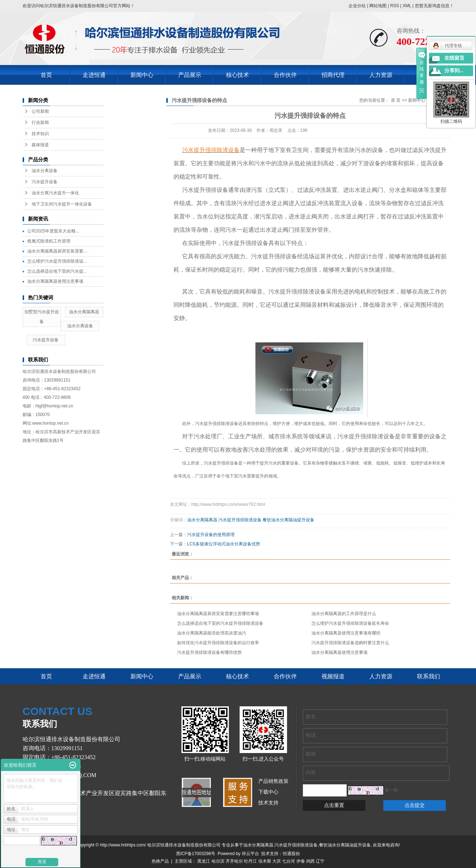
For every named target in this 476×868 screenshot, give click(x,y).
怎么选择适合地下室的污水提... (57, 271)
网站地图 (378, 6)
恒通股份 (291, 854)
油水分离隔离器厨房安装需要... (57, 251)
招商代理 (333, 75)
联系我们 (429, 676)
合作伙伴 (285, 75)
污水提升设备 (45, 182)
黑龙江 (204, 861)
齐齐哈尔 (234, 861)
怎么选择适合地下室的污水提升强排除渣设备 (220, 623)
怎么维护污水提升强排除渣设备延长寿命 (350, 623)
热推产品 (160, 861)
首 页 (396, 100)
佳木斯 (265, 861)
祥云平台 (250, 854)
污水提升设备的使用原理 (211, 535)
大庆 (277, 861)
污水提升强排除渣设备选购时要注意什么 (350, 643)
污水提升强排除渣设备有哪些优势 (209, 652)
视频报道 (333, 676)
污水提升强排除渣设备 (240, 520)
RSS (395, 6)
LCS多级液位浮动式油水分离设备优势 (224, 544)
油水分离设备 (45, 171)
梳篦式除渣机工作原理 (49, 241)
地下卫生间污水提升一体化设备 (62, 204)
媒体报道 (40, 145)
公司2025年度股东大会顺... (53, 231)
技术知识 (40, 134)
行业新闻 (40, 123)
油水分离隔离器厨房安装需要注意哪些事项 (218, 614)
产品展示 (190, 75)
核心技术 (237, 75)
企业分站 (357, 6)
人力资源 (381, 75)
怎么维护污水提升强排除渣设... (57, 261)
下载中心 (268, 792)
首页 (46, 75)
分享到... (454, 71)
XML (407, 6)
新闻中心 (142, 75)
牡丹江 (250, 861)
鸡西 (310, 861)
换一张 (391, 790)
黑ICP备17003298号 (196, 854)
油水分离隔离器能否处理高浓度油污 (212, 633)
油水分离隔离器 (84, 312)
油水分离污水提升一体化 (55, 193)
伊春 (301, 861)
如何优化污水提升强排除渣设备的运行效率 (218, 643)
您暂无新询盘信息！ (434, 6)
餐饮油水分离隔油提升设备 (288, 520)
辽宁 (320, 861)
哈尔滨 (218, 861)
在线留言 (454, 58)
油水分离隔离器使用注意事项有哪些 (346, 633)
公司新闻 (40, 111)
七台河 (288, 861)
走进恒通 (94, 75)
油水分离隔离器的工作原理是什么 (344, 614)
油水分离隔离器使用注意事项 (55, 281)
